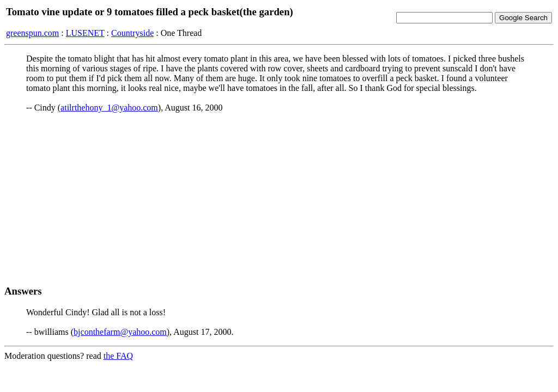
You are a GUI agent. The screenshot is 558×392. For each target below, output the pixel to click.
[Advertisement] (279, 199)
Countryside (132, 33)
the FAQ (118, 356)
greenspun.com (32, 33)
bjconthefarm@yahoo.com (120, 332)
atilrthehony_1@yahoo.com (109, 108)
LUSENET (85, 33)
